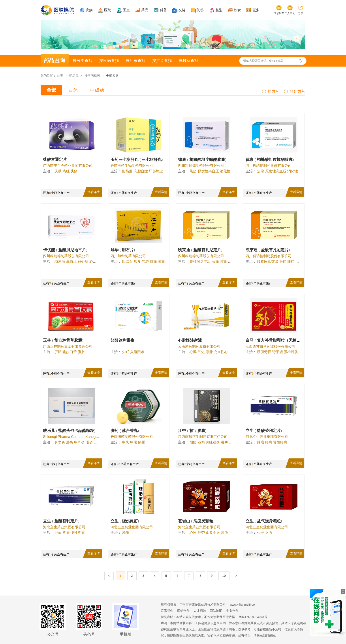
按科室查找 (188, 61)
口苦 (73, 352)
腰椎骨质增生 (294, 352)
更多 (256, 10)
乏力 (269, 533)
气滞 (145, 262)
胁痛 (161, 262)
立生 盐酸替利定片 (264, 431)
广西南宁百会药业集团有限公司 (68, 166)
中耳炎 (79, 442)
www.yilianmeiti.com (244, 605)
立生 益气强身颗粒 (264, 521)
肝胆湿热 (62, 352)
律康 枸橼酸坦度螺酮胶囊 (202, 160)
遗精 (201, 442)
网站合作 (183, 611)
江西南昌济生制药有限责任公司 (203, 437)
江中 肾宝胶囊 (192, 431)
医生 (126, 10)
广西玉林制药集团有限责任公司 (68, 346)
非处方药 (297, 91)
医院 (108, 10)
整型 (219, 10)
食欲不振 (213, 533)
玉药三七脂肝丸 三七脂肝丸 (137, 160)
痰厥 (142, 442)
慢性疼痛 (280, 442)
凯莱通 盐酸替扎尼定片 (200, 250)
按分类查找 (83, 61)
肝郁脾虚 (156, 171)
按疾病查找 (109, 61)
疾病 (89, 10)
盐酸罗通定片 (55, 160)
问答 (200, 10)
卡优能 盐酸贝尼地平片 (65, 250)
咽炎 (89, 442)
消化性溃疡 (229, 171)
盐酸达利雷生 (122, 340)
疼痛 (269, 442)
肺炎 (70, 442)
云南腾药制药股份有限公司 (199, 346)
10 (224, 576)
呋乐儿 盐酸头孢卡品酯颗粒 (69, 431)
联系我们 (167, 611)
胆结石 (127, 262)
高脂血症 (141, 171)
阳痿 (193, 442)
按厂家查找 (135, 61)
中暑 (134, 442)
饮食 (237, 10)
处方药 (274, 91)
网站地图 (216, 611)
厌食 (137, 262)
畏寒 (224, 442)
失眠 (58, 171)
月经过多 (213, 442)
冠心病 (83, 262)
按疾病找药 (92, 76)
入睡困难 (137, 352)
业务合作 (232, 611)
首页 (60, 76)
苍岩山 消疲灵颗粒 (196, 521)
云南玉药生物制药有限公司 (132, 166)
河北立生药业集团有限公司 (267, 437)
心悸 (93, 262)
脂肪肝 (127, 171)
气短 (201, 352)
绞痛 (153, 262)
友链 (182, 10)
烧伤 (126, 533)
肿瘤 (261, 442)
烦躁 (224, 533)
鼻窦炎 (60, 442)
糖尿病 (60, 262)
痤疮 (97, 442)
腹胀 (81, 352)
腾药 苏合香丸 (125, 431)
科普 (163, 10)
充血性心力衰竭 (226, 352)
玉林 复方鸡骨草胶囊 (63, 340)
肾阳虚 (278, 352)
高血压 (71, 262)
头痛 (74, 171)
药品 (145, 10)
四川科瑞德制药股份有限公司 (201, 166)
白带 (232, 442)
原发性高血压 (208, 171)
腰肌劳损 (264, 352)
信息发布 (279, 13)
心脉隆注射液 (190, 340)
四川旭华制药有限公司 (128, 256)
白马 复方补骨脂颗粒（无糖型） (276, 340)
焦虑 (193, 171)
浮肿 (209, 352)
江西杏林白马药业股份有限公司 (270, 346)
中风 (126, 442)
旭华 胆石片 (123, 250)
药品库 (74, 76)
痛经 (66, 171)
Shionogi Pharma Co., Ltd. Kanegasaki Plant (78, 437)
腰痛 (223, 262)
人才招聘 (200, 611)
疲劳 (201, 533)
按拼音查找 (162, 61)
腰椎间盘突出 (200, 262)
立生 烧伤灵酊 (125, 521)
